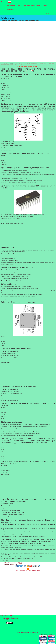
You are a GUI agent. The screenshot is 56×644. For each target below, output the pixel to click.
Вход (54, 13)
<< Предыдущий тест (22, 570)
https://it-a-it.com (10, 621)
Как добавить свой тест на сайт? (27, 629)
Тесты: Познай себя (14, 6)
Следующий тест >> (35, 570)
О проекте (11, 9)
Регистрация (46, 13)
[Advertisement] (28, 31)
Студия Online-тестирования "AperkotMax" (27, 633)
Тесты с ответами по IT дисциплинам (27, 63)
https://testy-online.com (12, 617)
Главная (4, 2)
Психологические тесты (31, 6)
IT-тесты (45, 6)
